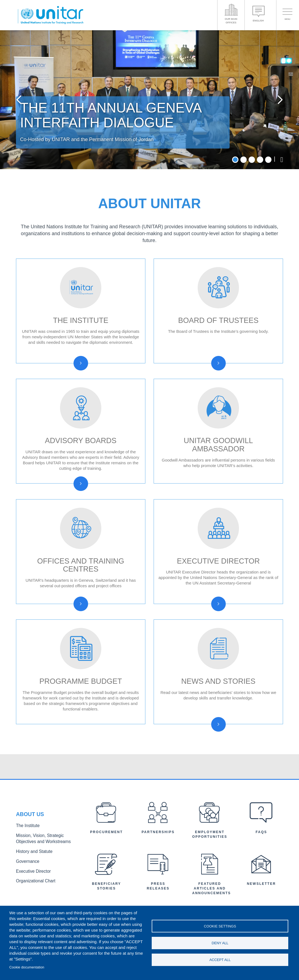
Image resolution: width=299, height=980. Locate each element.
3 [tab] (252, 200)
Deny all (220, 943)
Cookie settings (220, 925)
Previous (23, 120)
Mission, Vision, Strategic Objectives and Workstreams (46, 880)
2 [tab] (244, 200)
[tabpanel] (149, 120)
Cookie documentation (27, 967)
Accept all (220, 961)
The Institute (26, 868)
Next (276, 120)
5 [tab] (268, 200)
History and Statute (32, 891)
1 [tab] (235, 200)
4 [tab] (260, 200)
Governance (26, 900)
